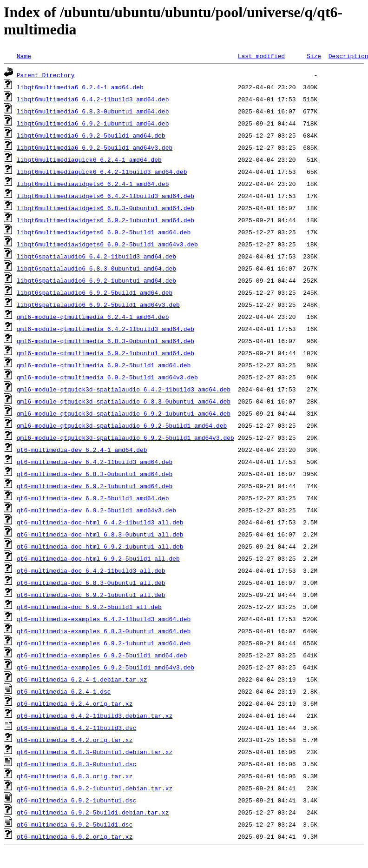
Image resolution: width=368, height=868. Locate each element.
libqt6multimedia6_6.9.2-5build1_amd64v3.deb (95, 147)
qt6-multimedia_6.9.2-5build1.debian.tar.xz (93, 812)
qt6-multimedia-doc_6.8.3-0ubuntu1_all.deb (91, 583)
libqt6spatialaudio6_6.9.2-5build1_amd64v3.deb (98, 305)
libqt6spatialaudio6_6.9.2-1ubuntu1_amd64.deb (96, 280)
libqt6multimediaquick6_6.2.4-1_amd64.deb (89, 159)
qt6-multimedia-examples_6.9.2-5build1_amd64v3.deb (105, 667)
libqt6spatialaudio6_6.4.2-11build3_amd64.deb (96, 256)
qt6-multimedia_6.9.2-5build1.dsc (75, 824)
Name (24, 56)
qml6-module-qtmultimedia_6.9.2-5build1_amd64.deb (104, 365)
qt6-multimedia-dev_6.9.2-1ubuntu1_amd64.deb (95, 486)
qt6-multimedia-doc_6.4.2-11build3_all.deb (91, 570)
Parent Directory (46, 75)
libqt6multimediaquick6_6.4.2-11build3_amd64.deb (102, 172)
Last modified (261, 56)
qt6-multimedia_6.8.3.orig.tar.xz (75, 776)
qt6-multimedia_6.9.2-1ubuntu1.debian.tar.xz (95, 788)
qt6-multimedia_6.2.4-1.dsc (64, 691)
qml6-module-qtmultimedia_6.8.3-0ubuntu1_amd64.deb (105, 341)
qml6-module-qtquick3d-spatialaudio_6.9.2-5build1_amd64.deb (122, 425)
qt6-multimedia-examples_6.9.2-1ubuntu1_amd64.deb (104, 643)
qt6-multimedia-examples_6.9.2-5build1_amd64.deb (102, 655)
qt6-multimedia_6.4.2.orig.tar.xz (75, 740)
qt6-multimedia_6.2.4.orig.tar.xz (75, 703)
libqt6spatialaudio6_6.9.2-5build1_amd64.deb (95, 292)
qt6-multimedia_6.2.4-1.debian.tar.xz (82, 679)
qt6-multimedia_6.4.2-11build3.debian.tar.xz (95, 716)
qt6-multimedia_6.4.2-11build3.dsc (76, 728)
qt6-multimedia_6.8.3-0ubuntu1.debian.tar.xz (95, 752)
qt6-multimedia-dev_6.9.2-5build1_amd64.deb (93, 498)
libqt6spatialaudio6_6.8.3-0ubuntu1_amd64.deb (96, 268)
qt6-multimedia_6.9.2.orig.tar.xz (75, 836)
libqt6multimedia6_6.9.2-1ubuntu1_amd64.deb (93, 123)
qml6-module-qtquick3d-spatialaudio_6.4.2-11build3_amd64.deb (124, 389)
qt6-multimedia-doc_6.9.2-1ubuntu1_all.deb (91, 595)
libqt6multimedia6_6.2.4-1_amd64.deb (80, 87)
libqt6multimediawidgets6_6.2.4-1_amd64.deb (93, 184)
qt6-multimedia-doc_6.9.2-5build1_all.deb (89, 607)
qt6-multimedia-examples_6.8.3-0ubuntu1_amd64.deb (104, 631)
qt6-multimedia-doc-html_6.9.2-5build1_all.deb (98, 558)
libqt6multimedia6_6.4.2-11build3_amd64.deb (93, 99)
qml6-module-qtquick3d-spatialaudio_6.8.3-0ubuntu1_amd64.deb (124, 401)
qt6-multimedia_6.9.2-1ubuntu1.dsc (76, 800)
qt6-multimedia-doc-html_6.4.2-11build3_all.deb (100, 522)
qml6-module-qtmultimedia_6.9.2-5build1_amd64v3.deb (107, 377)
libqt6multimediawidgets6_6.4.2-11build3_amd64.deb (105, 196)
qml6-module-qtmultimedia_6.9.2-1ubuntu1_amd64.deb (105, 353)
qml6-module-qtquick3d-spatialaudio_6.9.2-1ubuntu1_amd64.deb (124, 413)
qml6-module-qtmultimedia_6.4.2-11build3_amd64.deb (105, 329)
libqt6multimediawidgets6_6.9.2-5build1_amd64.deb (104, 232)
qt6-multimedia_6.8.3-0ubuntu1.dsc (76, 764)
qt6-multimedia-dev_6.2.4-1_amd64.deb (82, 450)
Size (314, 56)
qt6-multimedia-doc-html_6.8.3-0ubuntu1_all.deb (100, 534)
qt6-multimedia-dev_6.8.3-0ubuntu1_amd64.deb (95, 474)
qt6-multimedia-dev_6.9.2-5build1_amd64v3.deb (96, 510)
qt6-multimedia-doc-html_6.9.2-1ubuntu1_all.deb (100, 546)
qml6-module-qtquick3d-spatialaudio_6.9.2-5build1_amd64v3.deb (125, 437)
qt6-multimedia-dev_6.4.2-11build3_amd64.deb (95, 462)
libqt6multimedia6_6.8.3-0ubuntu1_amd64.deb (93, 111)
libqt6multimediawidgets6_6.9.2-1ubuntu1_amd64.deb (105, 220)
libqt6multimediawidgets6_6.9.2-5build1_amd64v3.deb (107, 244)
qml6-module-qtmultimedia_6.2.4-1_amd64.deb (93, 317)
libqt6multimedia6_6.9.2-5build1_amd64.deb (91, 135)
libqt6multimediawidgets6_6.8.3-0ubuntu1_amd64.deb (105, 208)
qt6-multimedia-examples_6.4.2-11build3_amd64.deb (104, 619)
